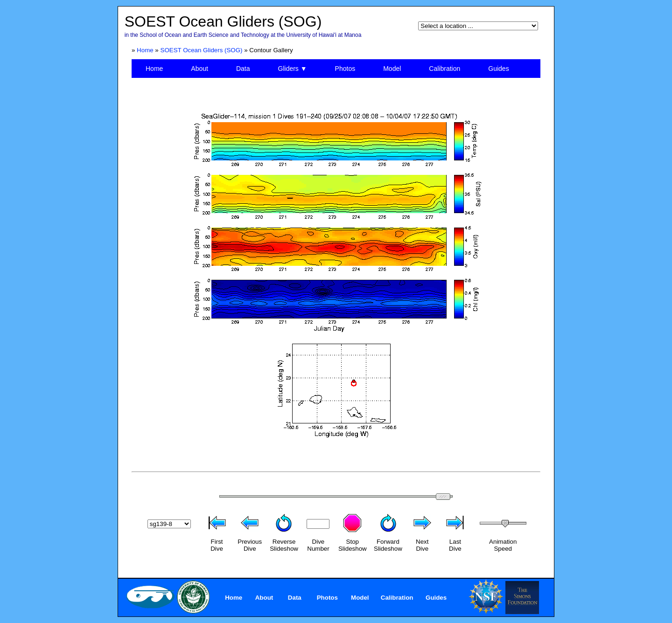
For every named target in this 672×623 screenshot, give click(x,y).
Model (392, 69)
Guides (498, 69)
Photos (345, 69)
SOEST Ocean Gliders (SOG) (202, 50)
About (199, 69)
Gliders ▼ (293, 69)
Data (243, 69)
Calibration (444, 69)
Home (145, 50)
